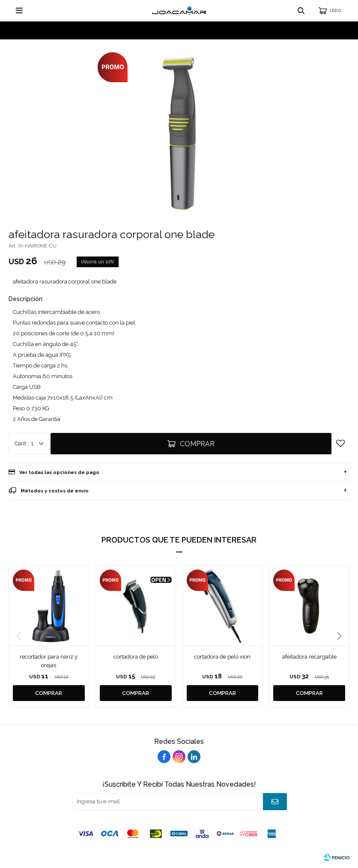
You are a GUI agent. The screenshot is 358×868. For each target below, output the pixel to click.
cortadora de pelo (136, 657)
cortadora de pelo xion (222, 657)
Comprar (197, 444)
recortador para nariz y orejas (49, 661)
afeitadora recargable (309, 657)
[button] (339, 636)
